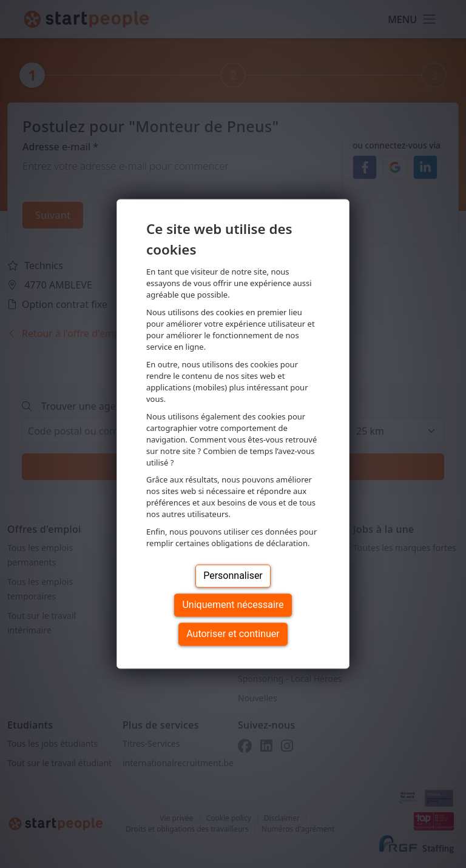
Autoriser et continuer (233, 634)
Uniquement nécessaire (233, 605)
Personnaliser (233, 576)
